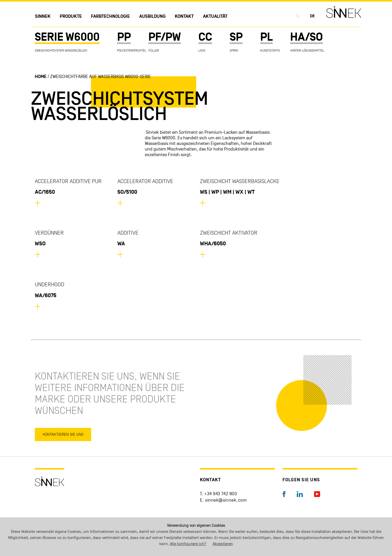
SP (236, 37)
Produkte (71, 16)
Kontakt (184, 16)
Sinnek (43, 16)
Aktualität (215, 16)
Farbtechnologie (110, 16)
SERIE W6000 (67, 37)
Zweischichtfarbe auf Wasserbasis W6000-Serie (100, 77)
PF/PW (165, 37)
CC (205, 37)
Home (41, 77)
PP (124, 37)
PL (266, 37)
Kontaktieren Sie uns (63, 434)
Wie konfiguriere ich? (188, 544)
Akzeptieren (223, 544)
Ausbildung (152, 16)
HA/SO (307, 37)
